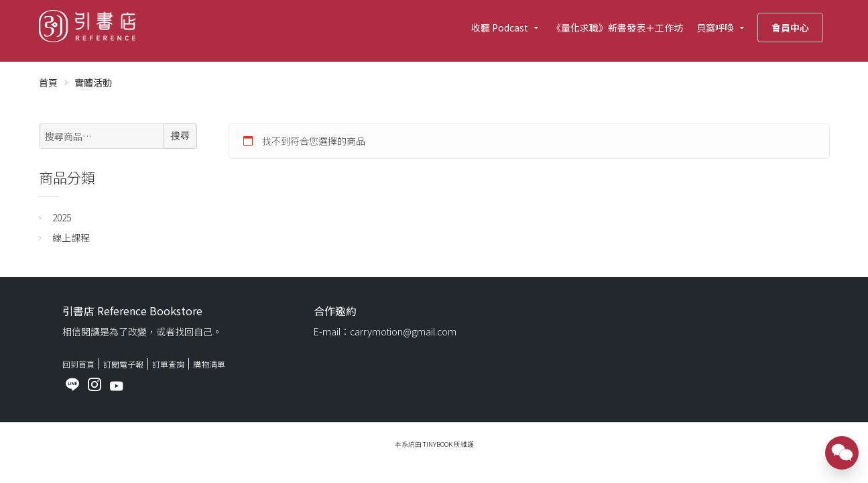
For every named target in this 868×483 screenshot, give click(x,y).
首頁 (48, 83)
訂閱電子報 (123, 364)
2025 (62, 217)
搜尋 (180, 136)
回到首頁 (78, 364)
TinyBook (438, 444)
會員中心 (790, 28)
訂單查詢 (168, 364)
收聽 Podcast (500, 28)
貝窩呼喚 (715, 28)
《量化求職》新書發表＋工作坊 (617, 28)
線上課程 (71, 237)
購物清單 (209, 364)
